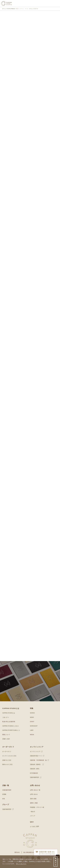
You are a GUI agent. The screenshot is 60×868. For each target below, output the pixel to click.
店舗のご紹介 (6, 739)
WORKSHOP (34, 726)
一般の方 (33, 812)
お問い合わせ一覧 (35, 790)
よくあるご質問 (34, 826)
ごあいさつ (6, 717)
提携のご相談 (34, 803)
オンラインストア (35, 752)
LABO (32, 730)
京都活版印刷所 (7, 790)
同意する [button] (56, 862)
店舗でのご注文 (7, 760)
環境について (6, 735)
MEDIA (32, 735)
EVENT (32, 722)
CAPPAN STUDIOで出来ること (11, 730)
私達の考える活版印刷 (9, 722)
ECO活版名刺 (34, 773)
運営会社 (17, 852)
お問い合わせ (34, 794)
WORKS (32, 713)
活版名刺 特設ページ (36, 756)
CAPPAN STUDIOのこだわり (11, 726)
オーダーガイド (7, 752)
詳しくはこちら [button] (21, 864)
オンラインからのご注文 (9, 756)
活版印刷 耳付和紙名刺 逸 (38, 760)
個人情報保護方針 (29, 852)
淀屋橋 (4, 794)
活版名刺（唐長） (35, 769)
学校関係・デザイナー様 (37, 807)
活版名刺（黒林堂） (36, 764)
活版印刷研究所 (34, 777)
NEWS (32, 717)
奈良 (4, 799)
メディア (33, 816)
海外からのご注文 (7, 764)
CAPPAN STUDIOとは (9, 713)
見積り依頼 (33, 799)
